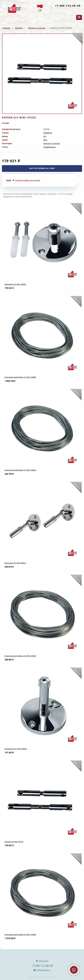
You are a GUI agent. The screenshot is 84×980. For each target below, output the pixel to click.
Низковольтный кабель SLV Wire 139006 (20, 377)
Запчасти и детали (37, 28)
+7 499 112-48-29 (68, 6)
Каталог (19, 28)
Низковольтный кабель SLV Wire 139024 (20, 656)
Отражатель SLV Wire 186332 (16, 749)
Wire (45, 140)
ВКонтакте (44, 961)
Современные (49, 147)
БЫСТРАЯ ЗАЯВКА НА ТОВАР (42, 168)
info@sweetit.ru (43, 970)
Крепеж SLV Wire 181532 (14, 842)
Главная (6, 28)
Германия (48, 133)
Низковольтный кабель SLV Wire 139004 (20, 935)
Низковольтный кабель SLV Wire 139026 (20, 470)
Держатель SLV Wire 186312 (15, 563)
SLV (45, 136)
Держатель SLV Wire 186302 (15, 284)
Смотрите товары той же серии (28, 180)
